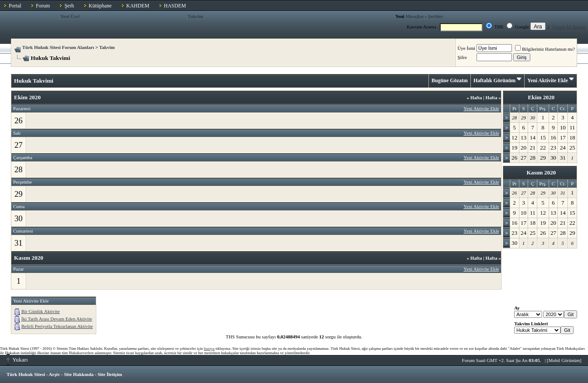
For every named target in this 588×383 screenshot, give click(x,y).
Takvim (195, 16)
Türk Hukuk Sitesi (26, 374)
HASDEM (175, 6)
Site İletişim (110, 374)
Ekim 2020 (541, 97)
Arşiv (55, 374)
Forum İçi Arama (569, 27)
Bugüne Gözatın (450, 80)
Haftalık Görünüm (494, 80)
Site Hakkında (79, 374)
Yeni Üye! (70, 16)
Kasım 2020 (541, 172)
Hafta (474, 97)
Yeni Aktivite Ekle (548, 80)
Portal (15, 6)
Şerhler (436, 16)
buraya (209, 348)
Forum (43, 6)
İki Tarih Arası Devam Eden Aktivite (57, 319)
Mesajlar (415, 16)
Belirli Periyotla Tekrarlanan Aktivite (57, 326)
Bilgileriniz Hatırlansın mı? (545, 49)
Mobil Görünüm (564, 360)
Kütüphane (100, 6)
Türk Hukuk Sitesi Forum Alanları (58, 47)
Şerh (69, 6)
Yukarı (17, 360)
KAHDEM (138, 6)
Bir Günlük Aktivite (41, 311)
